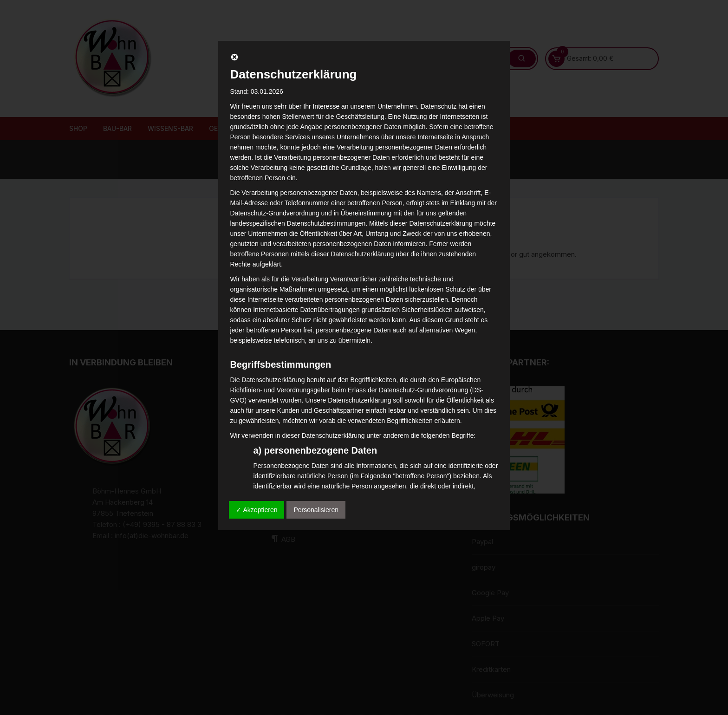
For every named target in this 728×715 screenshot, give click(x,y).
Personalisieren (316, 510)
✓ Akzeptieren (257, 510)
